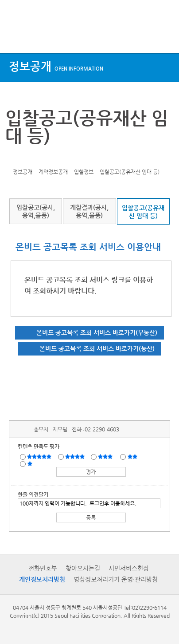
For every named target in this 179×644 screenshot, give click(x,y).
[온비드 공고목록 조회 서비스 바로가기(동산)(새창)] (90, 349)
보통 (107, 456)
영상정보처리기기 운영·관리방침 (116, 579)
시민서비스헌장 (129, 568)
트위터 (14, 158)
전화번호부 (43, 568)
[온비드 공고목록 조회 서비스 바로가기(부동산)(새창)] (89, 333)
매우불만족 (30, 463)
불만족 (133, 456)
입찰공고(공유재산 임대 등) (143, 212)
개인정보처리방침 (42, 579)
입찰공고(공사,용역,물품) (36, 211)
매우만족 (40, 456)
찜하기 (55, 158)
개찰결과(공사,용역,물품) (89, 211)
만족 (76, 456)
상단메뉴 (14, 37)
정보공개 (56, 66)
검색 (164, 37)
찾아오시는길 (83, 568)
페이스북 (27, 158)
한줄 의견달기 (33, 494)
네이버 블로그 (41, 158)
